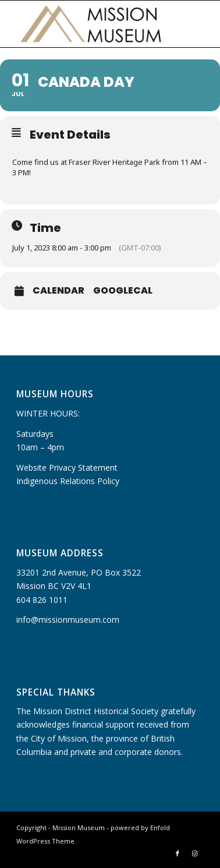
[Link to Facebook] (178, 853)
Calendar (58, 291)
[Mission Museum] (91, 24)
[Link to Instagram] (195, 853)
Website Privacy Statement (67, 467)
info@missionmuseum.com (68, 620)
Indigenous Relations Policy (68, 481)
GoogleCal (123, 291)
